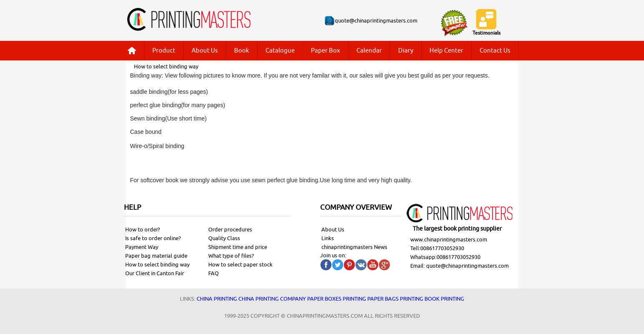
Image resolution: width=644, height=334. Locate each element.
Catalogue (280, 51)
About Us (205, 51)
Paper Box (326, 51)
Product (164, 51)
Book (242, 51)
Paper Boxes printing (337, 299)
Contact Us (495, 51)
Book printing (444, 299)
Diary (406, 51)
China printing (217, 299)
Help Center (446, 51)
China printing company (272, 299)
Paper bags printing (395, 299)
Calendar (369, 51)
